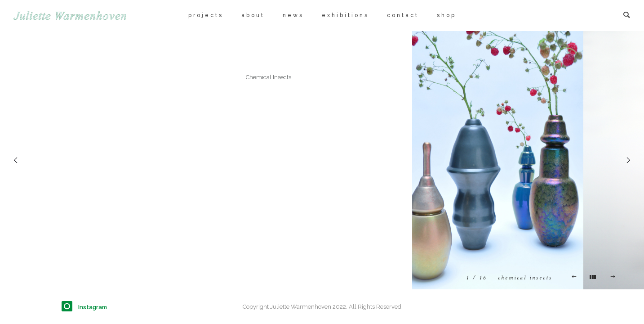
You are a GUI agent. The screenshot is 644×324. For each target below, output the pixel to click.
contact (403, 15)
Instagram (93, 307)
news (293, 15)
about (253, 15)
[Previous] (18, 160)
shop (446, 15)
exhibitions (345, 15)
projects (206, 15)
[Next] (626, 160)
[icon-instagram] (69, 307)
